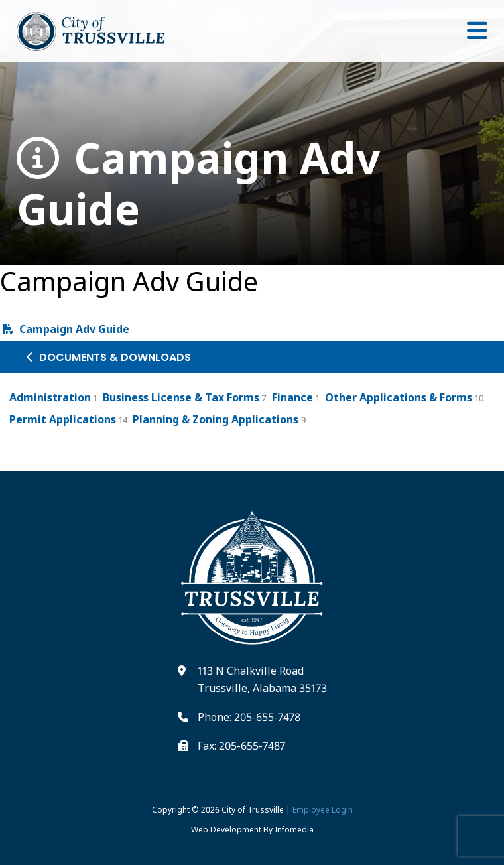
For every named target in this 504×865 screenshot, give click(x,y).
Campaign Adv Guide (199, 184)
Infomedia (294, 830)
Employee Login (323, 810)
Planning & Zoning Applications (216, 419)
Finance (292, 397)
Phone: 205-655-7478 (249, 717)
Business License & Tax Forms (181, 397)
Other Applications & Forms (399, 397)
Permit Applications (63, 419)
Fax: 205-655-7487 (241, 746)
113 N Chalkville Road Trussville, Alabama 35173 (262, 679)
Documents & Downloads (109, 357)
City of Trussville (253, 810)
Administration (50, 397)
